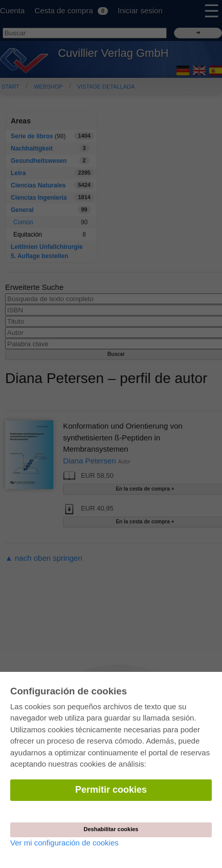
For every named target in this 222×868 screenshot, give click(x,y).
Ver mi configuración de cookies (64, 843)
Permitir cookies (111, 790)
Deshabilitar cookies (111, 829)
